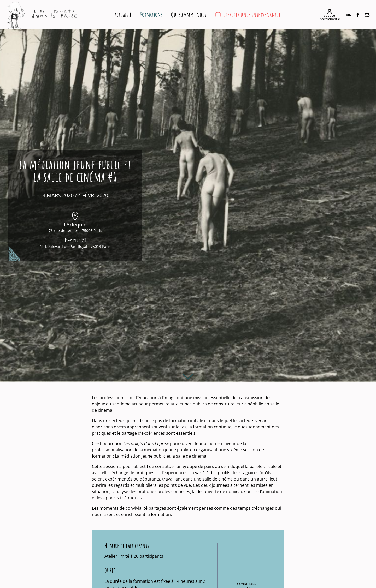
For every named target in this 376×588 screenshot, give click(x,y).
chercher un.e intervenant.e (248, 15)
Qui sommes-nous (189, 15)
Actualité (123, 15)
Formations (151, 15)
